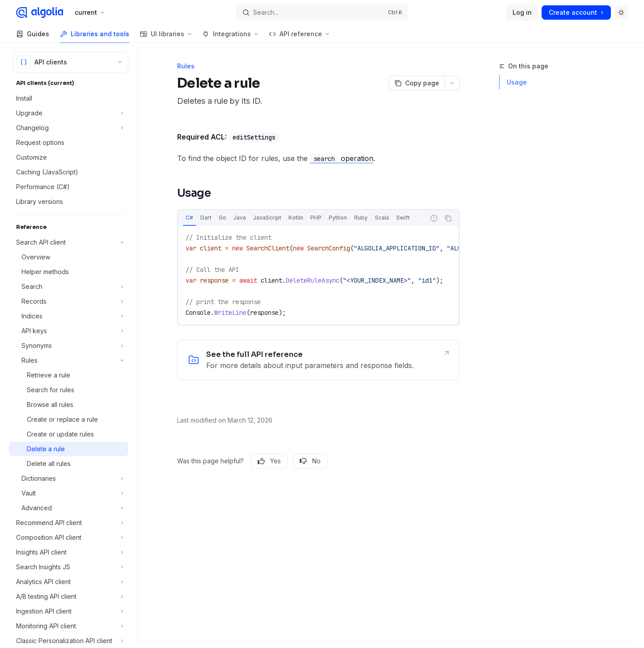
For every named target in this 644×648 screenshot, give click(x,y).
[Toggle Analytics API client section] (69, 582)
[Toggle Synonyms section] (69, 346)
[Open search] (322, 13)
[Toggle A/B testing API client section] (69, 597)
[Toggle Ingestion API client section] (69, 611)
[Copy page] (417, 83)
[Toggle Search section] (69, 287)
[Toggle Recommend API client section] (69, 523)
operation (342, 159)
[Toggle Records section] (69, 301)
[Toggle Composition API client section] (69, 538)
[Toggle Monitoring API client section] (69, 626)
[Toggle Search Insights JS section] (69, 567)
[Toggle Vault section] (69, 493)
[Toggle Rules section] (69, 360)
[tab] (189, 218)
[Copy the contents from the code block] (448, 218)
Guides (33, 36)
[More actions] (452, 83)
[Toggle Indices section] (69, 316)
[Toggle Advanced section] (69, 508)
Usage (517, 82)
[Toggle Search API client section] (69, 242)
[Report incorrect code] (434, 218)
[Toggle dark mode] (621, 13)
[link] (318, 360)
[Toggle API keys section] (69, 331)
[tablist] (301, 218)
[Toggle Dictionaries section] (69, 479)
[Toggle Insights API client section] (69, 552)
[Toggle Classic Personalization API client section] (69, 641)
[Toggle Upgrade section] (69, 113)
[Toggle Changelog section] (69, 128)
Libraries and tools (95, 36)
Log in (522, 12)
